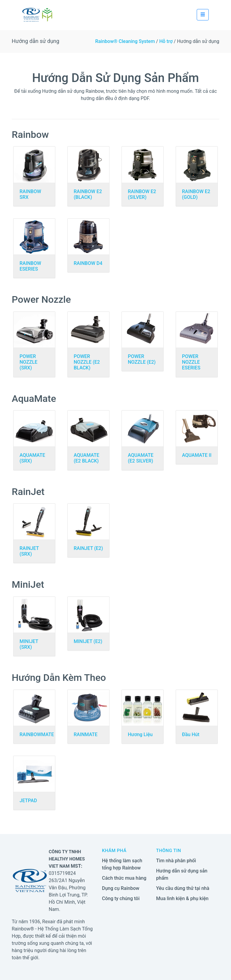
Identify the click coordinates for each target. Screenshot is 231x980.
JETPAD (28, 801)
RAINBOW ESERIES (30, 266)
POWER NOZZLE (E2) (142, 359)
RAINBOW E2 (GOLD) (196, 194)
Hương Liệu (140, 734)
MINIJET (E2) (88, 641)
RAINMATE (86, 734)
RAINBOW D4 (88, 263)
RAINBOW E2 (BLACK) (88, 194)
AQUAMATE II (197, 455)
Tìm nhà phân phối (176, 861)
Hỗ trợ (166, 41)
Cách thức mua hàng (124, 878)
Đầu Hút (191, 734)
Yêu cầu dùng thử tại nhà (183, 888)
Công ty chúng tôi (121, 898)
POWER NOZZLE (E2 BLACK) (87, 362)
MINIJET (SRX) (29, 644)
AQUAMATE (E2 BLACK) (86, 458)
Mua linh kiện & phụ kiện (182, 898)
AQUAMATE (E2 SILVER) (141, 458)
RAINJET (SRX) (29, 551)
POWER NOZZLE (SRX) (28, 362)
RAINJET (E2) (88, 548)
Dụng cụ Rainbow (121, 888)
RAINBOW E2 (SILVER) (142, 194)
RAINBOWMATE (37, 734)
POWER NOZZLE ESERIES (191, 362)
